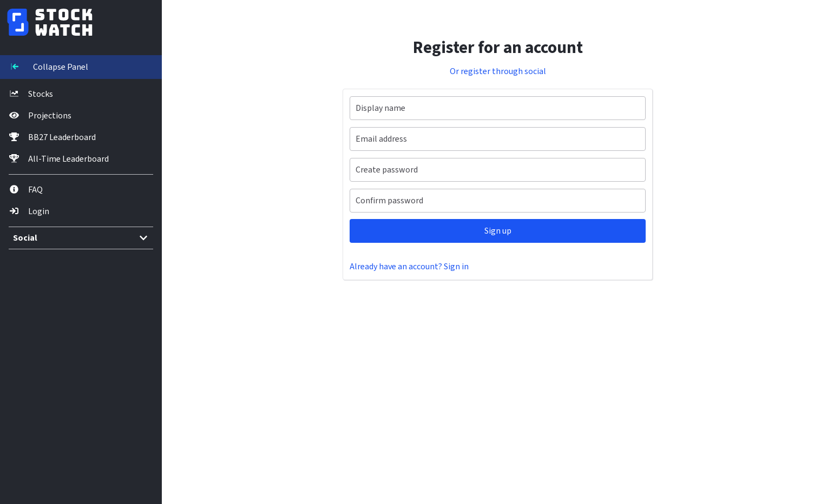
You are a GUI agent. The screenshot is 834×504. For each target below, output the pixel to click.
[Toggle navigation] (68, 67)
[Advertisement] (469, 401)
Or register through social (485, 71)
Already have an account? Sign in (390, 267)
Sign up (485, 231)
